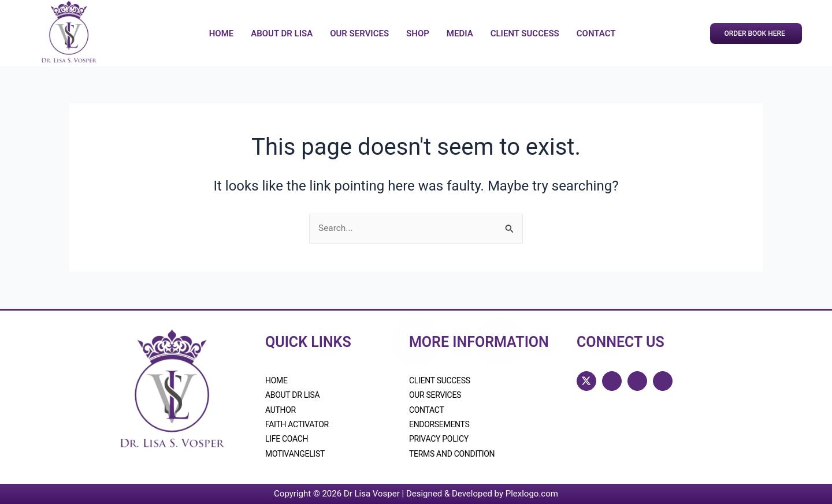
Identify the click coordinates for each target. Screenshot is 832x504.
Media (460, 33)
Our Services (359, 33)
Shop (418, 33)
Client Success (525, 33)
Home (222, 33)
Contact (596, 33)
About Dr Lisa (282, 33)
